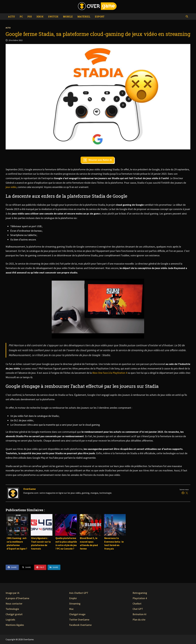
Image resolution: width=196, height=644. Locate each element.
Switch (53, 17)
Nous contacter (14, 604)
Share (12, 567)
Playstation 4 (140, 598)
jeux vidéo (11, 187)
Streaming (75, 604)
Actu (11, 17)
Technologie (12, 609)
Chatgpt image (77, 614)
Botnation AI (139, 614)
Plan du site (139, 620)
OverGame (29, 489)
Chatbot (137, 604)
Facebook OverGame (80, 625)
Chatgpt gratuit (14, 614)
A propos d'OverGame (17, 598)
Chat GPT (138, 609)
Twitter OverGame (79, 620)
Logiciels (10, 620)
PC (21, 17)
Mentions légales (15, 625)
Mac (71, 609)
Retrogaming (140, 593)
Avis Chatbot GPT (79, 593)
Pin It (40, 567)
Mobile (68, 17)
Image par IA (12, 593)
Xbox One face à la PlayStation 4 (109, 373)
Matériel (84, 17)
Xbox (40, 17)
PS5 (30, 17)
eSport (100, 17)
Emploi (73, 598)
